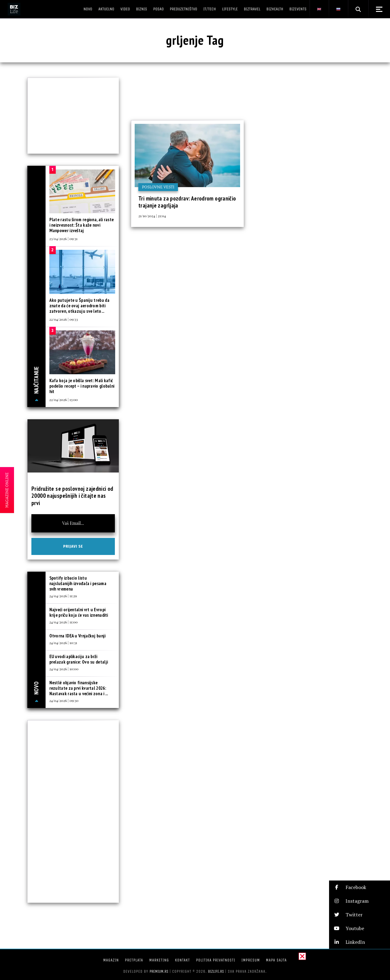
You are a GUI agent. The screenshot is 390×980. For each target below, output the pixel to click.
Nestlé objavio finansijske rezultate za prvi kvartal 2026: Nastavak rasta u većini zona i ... (79, 688)
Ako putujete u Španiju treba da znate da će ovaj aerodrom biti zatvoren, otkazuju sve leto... (79, 306)
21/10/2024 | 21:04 (152, 216)
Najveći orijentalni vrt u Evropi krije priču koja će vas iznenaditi (79, 612)
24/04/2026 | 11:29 (63, 596)
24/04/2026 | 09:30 (64, 700)
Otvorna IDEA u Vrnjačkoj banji (78, 636)
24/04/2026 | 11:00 (64, 622)
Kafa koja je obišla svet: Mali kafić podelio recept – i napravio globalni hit (82, 386)
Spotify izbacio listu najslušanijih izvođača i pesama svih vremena (78, 583)
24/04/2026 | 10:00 (64, 669)
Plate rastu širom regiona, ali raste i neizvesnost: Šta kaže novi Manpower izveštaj (82, 225)
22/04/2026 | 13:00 (64, 399)
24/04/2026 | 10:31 (63, 643)
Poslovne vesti (158, 187)
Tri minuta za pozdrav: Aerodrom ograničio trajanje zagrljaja (187, 202)
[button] (360, 887)
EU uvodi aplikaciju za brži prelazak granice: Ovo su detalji (79, 659)
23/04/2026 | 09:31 (64, 239)
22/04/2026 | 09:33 (64, 319)
